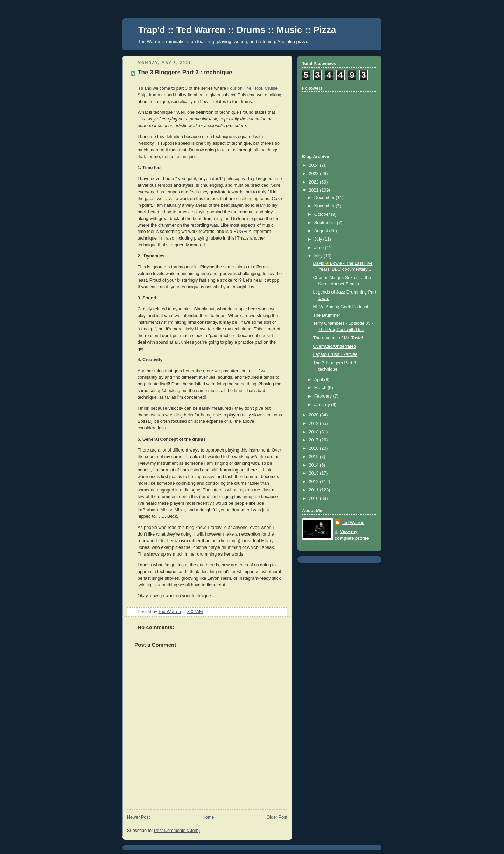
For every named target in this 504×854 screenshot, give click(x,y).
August (322, 231)
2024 (315, 165)
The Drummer (327, 315)
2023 (315, 174)
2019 (315, 423)
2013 (315, 473)
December (325, 198)
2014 (315, 465)
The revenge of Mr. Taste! (338, 338)
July (319, 239)
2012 (315, 482)
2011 (315, 490)
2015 (315, 457)
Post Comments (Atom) (177, 831)
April (319, 380)
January (323, 405)
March (321, 388)
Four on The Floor (245, 88)
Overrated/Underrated (335, 346)
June (320, 248)
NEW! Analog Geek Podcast (341, 307)
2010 (315, 498)
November (325, 206)
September (326, 223)
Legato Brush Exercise (335, 354)
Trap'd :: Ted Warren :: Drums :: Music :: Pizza (237, 30)
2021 (315, 190)
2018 (315, 432)
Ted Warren (353, 523)
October (323, 214)
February (324, 396)
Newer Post (138, 817)
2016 (315, 448)
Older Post (277, 817)
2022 (315, 182)
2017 (315, 440)
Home (208, 817)
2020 (315, 415)
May (319, 256)
